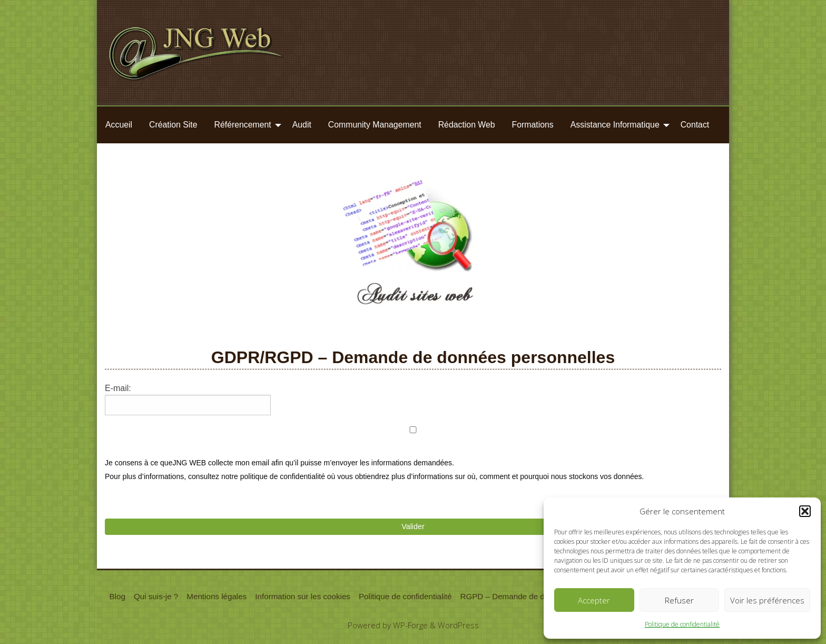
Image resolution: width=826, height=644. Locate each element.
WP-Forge (410, 625)
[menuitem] (119, 125)
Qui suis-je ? (156, 596)
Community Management (375, 125)
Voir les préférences (767, 600)
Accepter (594, 600)
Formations (533, 125)
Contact (695, 125)
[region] (413, 251)
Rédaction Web (467, 125)
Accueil (119, 125)
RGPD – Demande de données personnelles (539, 596)
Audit (302, 125)
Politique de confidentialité (682, 624)
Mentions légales (217, 596)
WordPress (458, 625)
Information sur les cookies (303, 596)
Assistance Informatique (615, 125)
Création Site (173, 125)
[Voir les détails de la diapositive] (413, 251)
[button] (805, 511)
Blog (117, 596)
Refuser (679, 600)
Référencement (243, 125)
